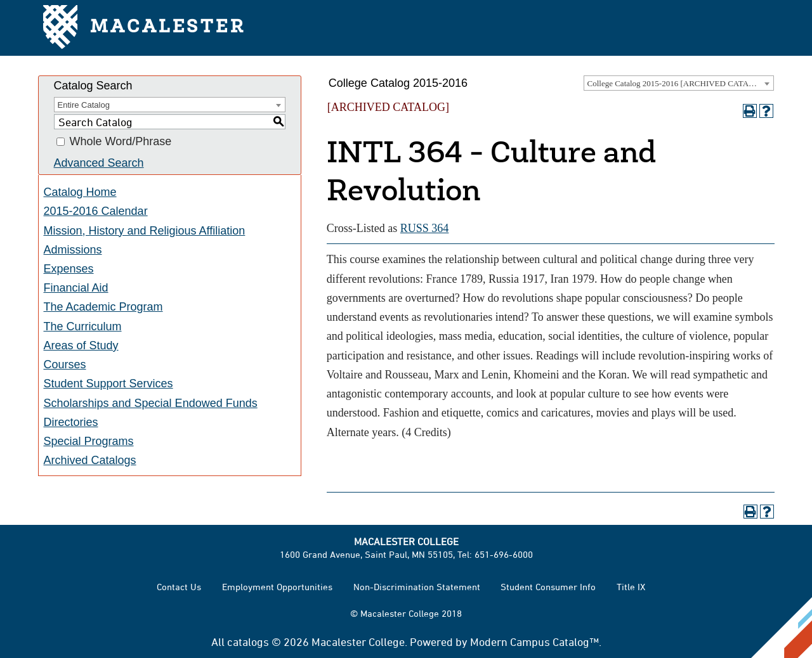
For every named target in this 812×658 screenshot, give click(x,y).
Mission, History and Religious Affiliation (145, 231)
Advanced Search (99, 163)
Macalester (144, 28)
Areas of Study (81, 345)
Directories (71, 422)
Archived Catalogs (90, 460)
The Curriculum (83, 326)
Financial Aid (76, 288)
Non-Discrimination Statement (417, 587)
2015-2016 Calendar (96, 211)
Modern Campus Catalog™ (534, 642)
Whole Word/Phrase (121, 142)
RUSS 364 (425, 228)
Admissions (73, 250)
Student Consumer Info (548, 587)
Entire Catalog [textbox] (84, 105)
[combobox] (679, 83)
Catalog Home (80, 192)
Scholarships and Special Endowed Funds (151, 403)
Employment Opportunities (277, 587)
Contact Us (179, 587)
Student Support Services (108, 384)
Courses (65, 364)
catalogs (248, 642)
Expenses (69, 269)
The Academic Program (103, 307)
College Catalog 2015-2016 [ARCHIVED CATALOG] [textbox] (678, 83)
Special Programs (89, 441)
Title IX (631, 587)
